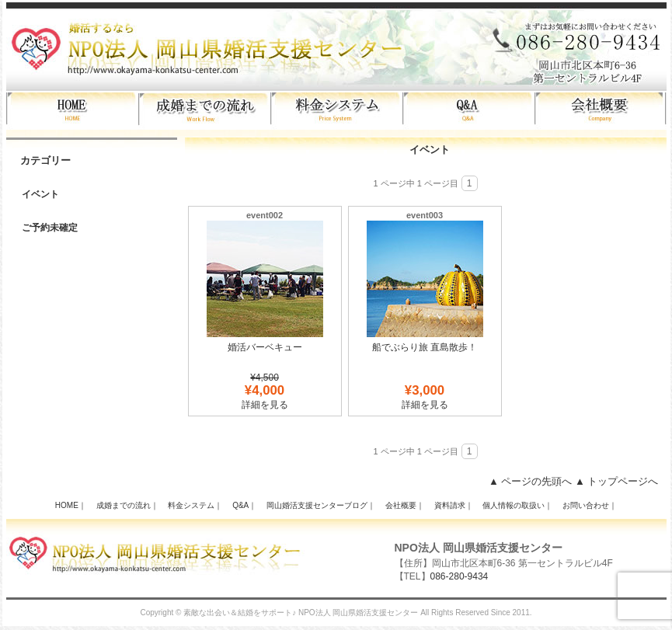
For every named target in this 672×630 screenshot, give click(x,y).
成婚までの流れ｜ (127, 505)
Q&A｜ (244, 505)
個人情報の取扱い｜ (517, 505)
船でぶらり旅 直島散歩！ (425, 347)
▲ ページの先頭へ (530, 481)
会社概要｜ (405, 505)
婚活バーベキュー (265, 347)
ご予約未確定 (50, 228)
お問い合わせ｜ (590, 505)
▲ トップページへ (616, 481)
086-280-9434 (460, 576)
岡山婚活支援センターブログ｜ (321, 505)
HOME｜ (71, 505)
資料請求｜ (454, 505)
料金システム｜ (195, 505)
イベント (40, 194)
